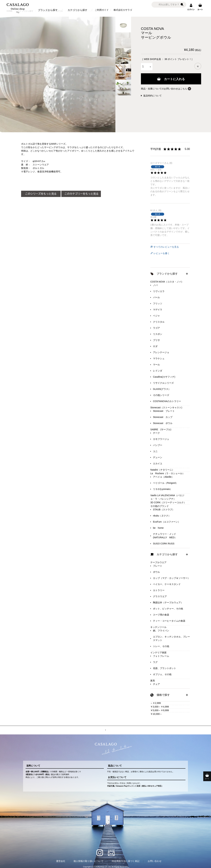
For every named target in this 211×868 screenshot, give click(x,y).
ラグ (155, 662)
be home (158, 528)
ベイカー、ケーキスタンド (167, 584)
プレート (158, 566)
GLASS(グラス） (162, 389)
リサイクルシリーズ (163, 383)
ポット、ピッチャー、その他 (168, 609)
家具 (153, 681)
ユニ (155, 451)
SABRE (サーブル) (161, 429)
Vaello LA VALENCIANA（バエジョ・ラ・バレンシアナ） (167, 497)
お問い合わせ (155, 861)
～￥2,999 (156, 703)
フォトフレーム (161, 656)
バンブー (158, 445)
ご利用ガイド (102, 10)
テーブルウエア (158, 562)
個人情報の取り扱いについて (89, 861)
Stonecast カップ (163, 417)
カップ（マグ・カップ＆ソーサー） (171, 578)
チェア (156, 684)
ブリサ (156, 340)
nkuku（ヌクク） (162, 516)
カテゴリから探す (77, 10)
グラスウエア (160, 596)
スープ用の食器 (161, 615)
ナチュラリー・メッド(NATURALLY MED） (165, 536)
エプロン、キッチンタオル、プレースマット (171, 638)
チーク (156, 433)
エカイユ (158, 463)
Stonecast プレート (164, 411)
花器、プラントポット (165, 668)
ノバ (155, 285)
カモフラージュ (161, 439)
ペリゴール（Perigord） (165, 483)
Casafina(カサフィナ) (164, 377)
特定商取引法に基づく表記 (126, 861)
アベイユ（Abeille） (163, 477)
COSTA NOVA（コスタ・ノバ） (167, 282)
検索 (182, 5)
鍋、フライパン (161, 631)
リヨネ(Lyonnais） (163, 489)
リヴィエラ (159, 291)
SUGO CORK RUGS (164, 544)
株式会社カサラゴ (123, 10)
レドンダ (158, 371)
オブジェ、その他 (162, 674)
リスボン (158, 334)
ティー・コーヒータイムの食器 (169, 621)
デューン (158, 457)
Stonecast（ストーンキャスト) (166, 407)
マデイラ (158, 310)
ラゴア (156, 328)
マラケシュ (159, 358)
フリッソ (158, 303)
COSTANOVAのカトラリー (167, 401)
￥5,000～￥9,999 (160, 710)
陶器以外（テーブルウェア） (168, 602)
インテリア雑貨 (158, 653)
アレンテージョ (161, 352)
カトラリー (159, 590)
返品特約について (152, 96)
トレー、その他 (161, 646)
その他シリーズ (161, 395)
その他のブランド (160, 506)
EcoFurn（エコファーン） (167, 522)
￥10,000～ (156, 714)
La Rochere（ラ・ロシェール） (168, 473)
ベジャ (156, 316)
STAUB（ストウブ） (164, 510)
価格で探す (163, 695)
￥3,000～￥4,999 (160, 707)
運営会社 (61, 861)
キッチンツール (158, 627)
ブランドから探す (48, 10)
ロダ (155, 346)
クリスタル (159, 322)
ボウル (156, 572)
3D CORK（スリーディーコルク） (168, 502)
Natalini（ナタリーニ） (162, 470)
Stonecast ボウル (163, 423)
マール (156, 365)
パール (156, 297)
